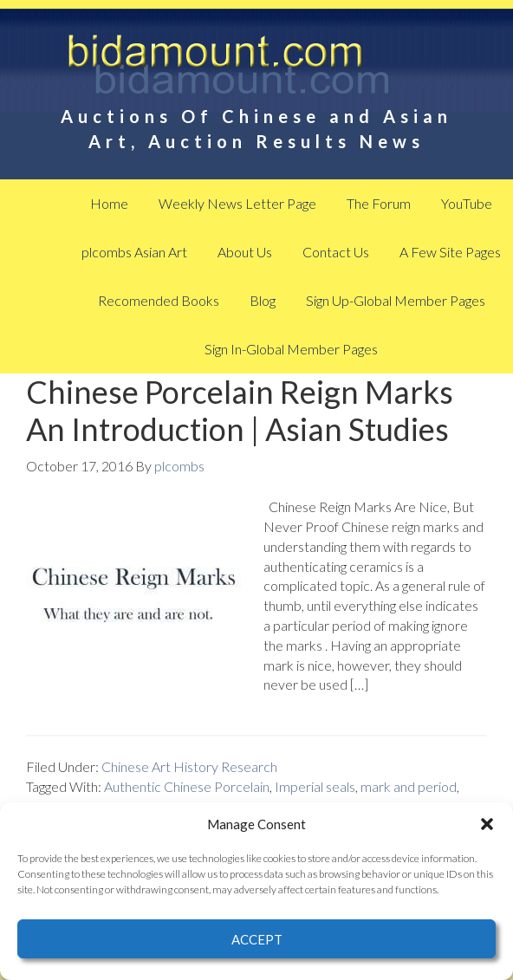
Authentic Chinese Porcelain (187, 786)
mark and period (409, 786)
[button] (487, 824)
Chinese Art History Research (189, 766)
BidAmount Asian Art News (257, 69)
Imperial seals (315, 786)
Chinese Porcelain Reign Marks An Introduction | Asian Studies (240, 410)
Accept (257, 939)
